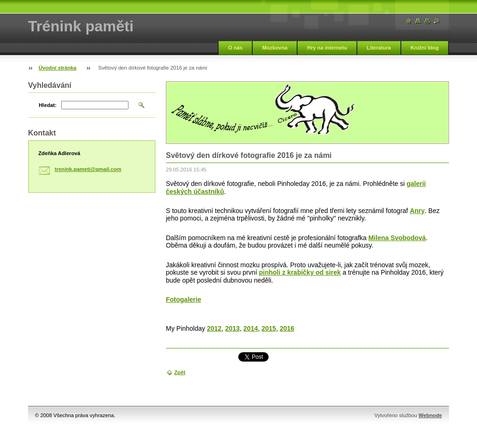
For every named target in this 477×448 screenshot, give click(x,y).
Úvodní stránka (58, 68)
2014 (251, 328)
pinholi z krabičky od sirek (300, 272)
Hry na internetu (327, 48)
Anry (417, 211)
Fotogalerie (183, 299)
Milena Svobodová (397, 238)
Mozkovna (275, 48)
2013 (232, 328)
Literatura (379, 48)
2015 (269, 328)
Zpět (180, 372)
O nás (235, 48)
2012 (214, 328)
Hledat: (48, 105)
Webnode (430, 415)
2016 (287, 328)
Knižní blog (425, 48)
